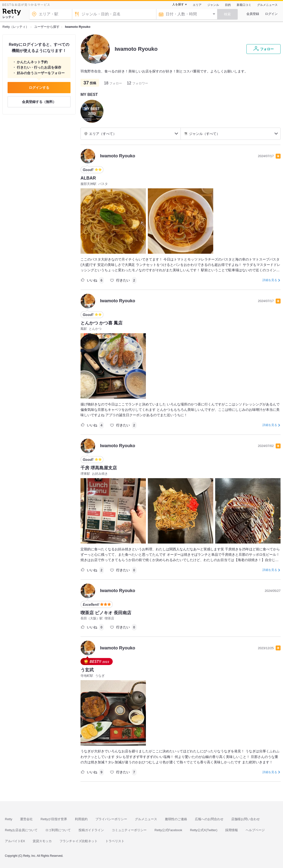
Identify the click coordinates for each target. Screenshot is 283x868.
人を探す (178, 4)
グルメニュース (267, 5)
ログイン (271, 14)
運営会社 (26, 819)
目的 (228, 5)
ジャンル (213, 5)
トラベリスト (115, 841)
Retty (9, 819)
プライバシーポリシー (111, 819)
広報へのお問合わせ (209, 819)
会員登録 (253, 14)
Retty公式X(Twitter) (204, 830)
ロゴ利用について (58, 830)
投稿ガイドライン (91, 830)
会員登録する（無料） (39, 102)
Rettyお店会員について (21, 830)
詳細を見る (270, 280)
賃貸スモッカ (42, 841)
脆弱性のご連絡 (176, 819)
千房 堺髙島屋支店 (99, 468)
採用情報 (232, 830)
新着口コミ (244, 5)
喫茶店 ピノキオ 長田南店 (106, 613)
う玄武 (87, 670)
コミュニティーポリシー (129, 830)
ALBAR (88, 178)
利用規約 (81, 819)
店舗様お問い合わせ (246, 819)
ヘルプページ (255, 830)
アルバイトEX (15, 841)
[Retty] (12, 13)
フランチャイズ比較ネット (79, 841)
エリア (197, 5)
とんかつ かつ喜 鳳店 (101, 323)
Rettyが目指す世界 (54, 819)
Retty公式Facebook (168, 830)
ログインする (39, 88)
